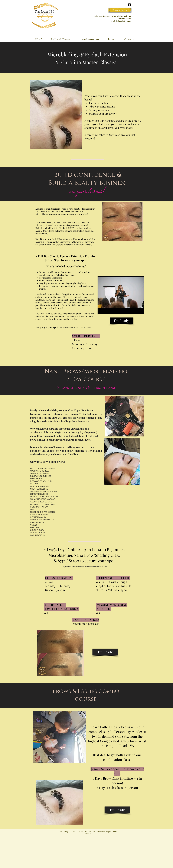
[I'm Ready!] (122, 321)
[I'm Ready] (105, 652)
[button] (112, 38)
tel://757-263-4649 (102, 16)
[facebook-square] (129, 5)
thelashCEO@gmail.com (121, 16)
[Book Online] (120, 10)
